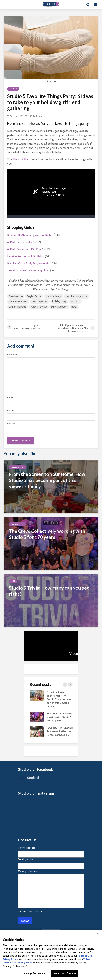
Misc (13, 581)
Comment (12, 355)
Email (11, 411)
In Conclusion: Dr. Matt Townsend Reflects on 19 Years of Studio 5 (60, 731)
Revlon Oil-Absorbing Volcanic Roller (30, 235)
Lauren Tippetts (18, 307)
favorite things (53, 296)
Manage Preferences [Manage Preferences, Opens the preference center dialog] (35, 973)
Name (11, 397)
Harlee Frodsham (18, 301)
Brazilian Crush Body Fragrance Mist (29, 263)
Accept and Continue (65, 973)
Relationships (17, 467)
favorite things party (77, 296)
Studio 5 (33, 778)
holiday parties (40, 301)
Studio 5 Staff (21, 159)
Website (11, 424)
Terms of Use (85, 956)
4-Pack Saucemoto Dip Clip (24, 249)
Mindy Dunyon (59, 307)
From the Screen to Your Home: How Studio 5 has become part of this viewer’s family (59, 699)
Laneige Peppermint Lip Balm (25, 256)
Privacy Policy (10, 959)
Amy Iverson (16, 296)
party (74, 307)
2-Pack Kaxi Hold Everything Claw (28, 270)
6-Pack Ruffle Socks (19, 242)
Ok (98, 934)
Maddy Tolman (39, 307)
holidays (75, 301)
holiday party (59, 301)
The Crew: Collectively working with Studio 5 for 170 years (59, 717)
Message (29, 871)
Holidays (13, 89)
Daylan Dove (34, 296)
